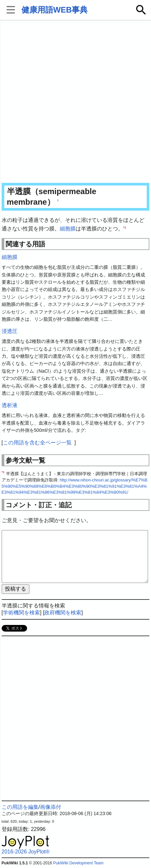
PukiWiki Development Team (78, 863)
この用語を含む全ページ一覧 (37, 443)
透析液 (10, 405)
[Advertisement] (75, 102)
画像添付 (51, 807)
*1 (125, 227)
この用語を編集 (20, 807)
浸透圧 (10, 331)
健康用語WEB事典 (55, 10)
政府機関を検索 (63, 613)
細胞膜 (68, 229)
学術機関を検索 (21, 613)
